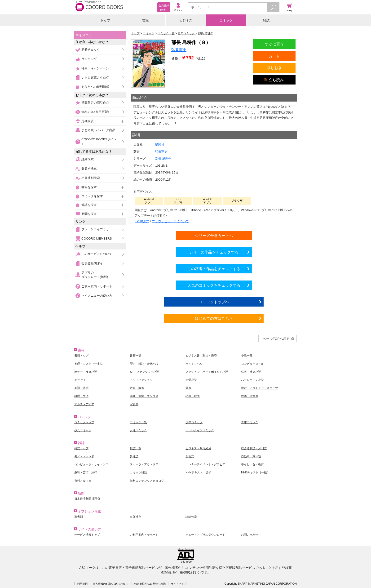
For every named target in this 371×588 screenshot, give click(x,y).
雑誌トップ (81, 448)
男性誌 (134, 456)
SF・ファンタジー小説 (144, 372)
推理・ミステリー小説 (88, 364)
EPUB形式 (142, 221)
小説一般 (247, 356)
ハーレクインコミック (200, 430)
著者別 (79, 517)
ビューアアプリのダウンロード (205, 535)
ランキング (89, 59)
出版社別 (136, 517)
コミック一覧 (138, 422)
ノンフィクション (141, 380)
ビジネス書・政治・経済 (201, 356)
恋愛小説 (191, 380)
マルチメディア (84, 404)
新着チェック (91, 50)
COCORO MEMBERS (97, 238)
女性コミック (138, 430)
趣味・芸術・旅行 (86, 472)
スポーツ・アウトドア (144, 464)
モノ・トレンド (84, 456)
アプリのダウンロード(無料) (95, 275)
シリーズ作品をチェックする (214, 252)
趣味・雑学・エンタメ (144, 396)
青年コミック (250, 422)
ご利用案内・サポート (97, 286)
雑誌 (266, 20)
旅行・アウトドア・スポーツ (260, 388)
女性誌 (190, 456)
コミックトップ (84, 422)
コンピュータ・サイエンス (91, 464)
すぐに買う (274, 44)
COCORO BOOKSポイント (99, 141)
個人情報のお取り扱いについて (111, 584)
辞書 (188, 388)
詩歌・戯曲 (193, 396)
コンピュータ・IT (252, 364)
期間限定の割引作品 (95, 103)
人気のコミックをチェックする (214, 285)
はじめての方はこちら (214, 318)
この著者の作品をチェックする (214, 269)
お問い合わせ (250, 535)
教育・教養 (137, 388)
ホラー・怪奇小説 (86, 372)
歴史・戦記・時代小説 (144, 364)
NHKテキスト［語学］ (200, 472)
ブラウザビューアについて (170, 221)
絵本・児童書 (250, 396)
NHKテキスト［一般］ (255, 472)
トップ (105, 20)
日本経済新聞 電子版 (87, 499)
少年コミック (194, 422)
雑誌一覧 (136, 448)
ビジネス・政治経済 (198, 448)
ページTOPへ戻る (276, 339)
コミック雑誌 (138, 472)
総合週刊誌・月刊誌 (254, 448)
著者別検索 (89, 168)
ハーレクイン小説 (252, 380)
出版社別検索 (91, 178)
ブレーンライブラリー (97, 229)
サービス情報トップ (87, 535)
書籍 (146, 20)
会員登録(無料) (92, 263)
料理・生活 (81, 396)
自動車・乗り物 (251, 456)
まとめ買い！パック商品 (98, 130)
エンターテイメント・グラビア (205, 464)
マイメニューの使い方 (97, 296)
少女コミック (83, 430)
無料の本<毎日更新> (95, 112)
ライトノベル (194, 364)
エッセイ (80, 380)
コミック (226, 20)
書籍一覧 (136, 356)
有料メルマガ (83, 481)
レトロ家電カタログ (95, 78)
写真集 (134, 404)
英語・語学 (81, 388)
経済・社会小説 (251, 372)
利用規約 (82, 584)
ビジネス (186, 20)
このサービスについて (97, 254)
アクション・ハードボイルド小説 (207, 372)
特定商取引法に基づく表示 (150, 584)
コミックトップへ (214, 302)
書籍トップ (81, 356)
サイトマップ (179, 584)
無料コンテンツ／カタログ (147, 481)
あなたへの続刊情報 (95, 87)
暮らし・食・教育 (252, 464)
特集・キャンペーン (95, 68)
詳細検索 (88, 159)
